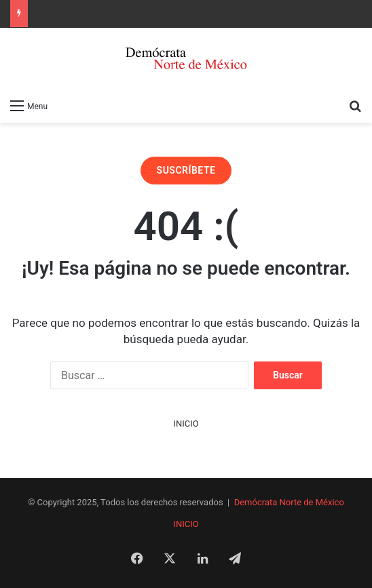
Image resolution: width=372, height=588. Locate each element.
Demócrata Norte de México (289, 502)
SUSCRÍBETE (186, 170)
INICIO (186, 424)
